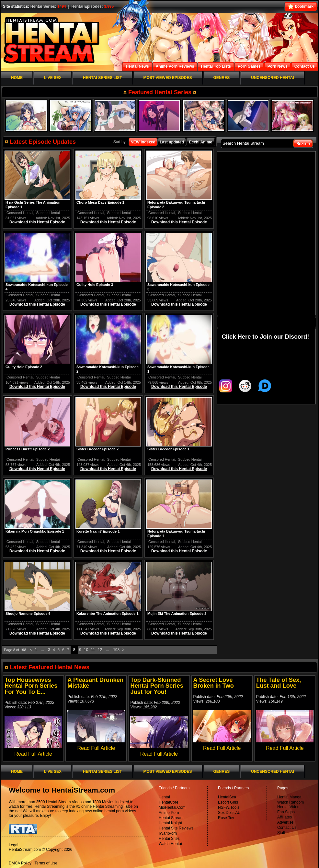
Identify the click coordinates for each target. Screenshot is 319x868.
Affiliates (285, 817)
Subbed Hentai (48, 213)
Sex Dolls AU (229, 813)
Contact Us (287, 828)
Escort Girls (228, 802)
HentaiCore (169, 802)
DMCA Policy (20, 863)
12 (100, 650)
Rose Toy (226, 818)
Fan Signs (286, 812)
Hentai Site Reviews (176, 828)
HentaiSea (227, 797)
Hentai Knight (170, 823)
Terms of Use (46, 863)
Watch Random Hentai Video (291, 805)
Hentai (164, 797)
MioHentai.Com (172, 807)
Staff (281, 833)
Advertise (285, 822)
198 (116, 650)
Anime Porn (169, 813)
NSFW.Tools (229, 807)
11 (93, 650)
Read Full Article (33, 754)
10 (86, 650)
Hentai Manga (289, 797)
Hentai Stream (171, 818)
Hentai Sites (169, 839)
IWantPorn (168, 833)
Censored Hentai (20, 213)
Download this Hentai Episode (37, 222)
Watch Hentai (170, 844)
